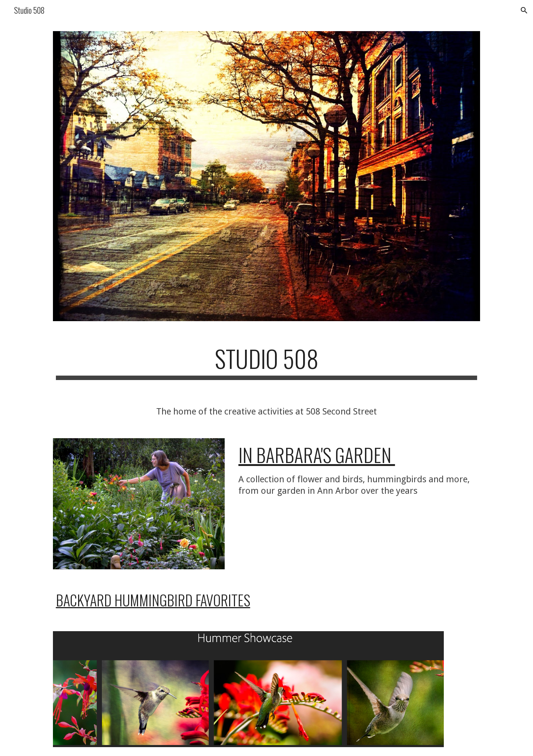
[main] (266, 362)
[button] (524, 10)
